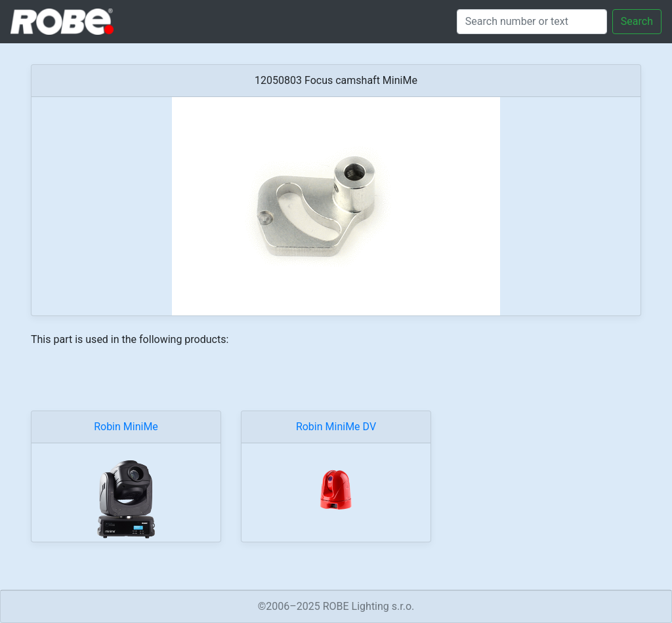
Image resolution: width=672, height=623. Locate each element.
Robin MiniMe (126, 427)
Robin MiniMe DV (336, 427)
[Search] (532, 22)
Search (637, 21)
